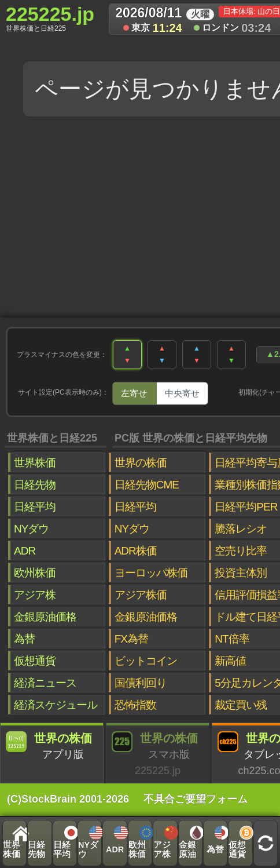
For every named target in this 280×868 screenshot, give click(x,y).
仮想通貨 (35, 661)
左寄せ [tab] (134, 393)
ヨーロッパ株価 (151, 573)
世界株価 (35, 463)
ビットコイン (146, 661)
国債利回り (141, 683)
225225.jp (50, 18)
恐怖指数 (135, 705)
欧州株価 (35, 573)
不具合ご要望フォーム (196, 799)
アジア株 (35, 595)
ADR (25, 551)
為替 (24, 639)
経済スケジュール (56, 705)
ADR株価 (136, 551)
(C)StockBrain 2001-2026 (68, 799)
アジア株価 (141, 595)
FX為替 (131, 639)
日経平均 (35, 507)
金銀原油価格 (45, 617)
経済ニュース (45, 683)
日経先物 (35, 485)
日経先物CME (147, 485)
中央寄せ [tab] (182, 393)
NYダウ (31, 529)
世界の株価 (141, 463)
